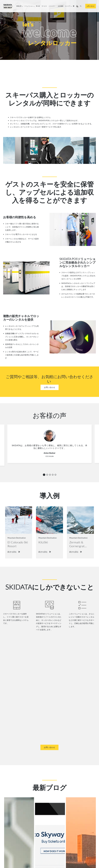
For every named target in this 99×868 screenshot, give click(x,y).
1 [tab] (44, 474)
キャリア (68, 6)
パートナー (52, 6)
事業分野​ (19, 6)
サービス (44, 6)
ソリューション (29, 6)
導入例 (38, 6)
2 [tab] (48, 475)
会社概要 (61, 6)
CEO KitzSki (50, 456)
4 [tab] (53, 475)
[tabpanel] (49, 447)
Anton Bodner (50, 453)
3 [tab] (51, 475)
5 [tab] (56, 475)
